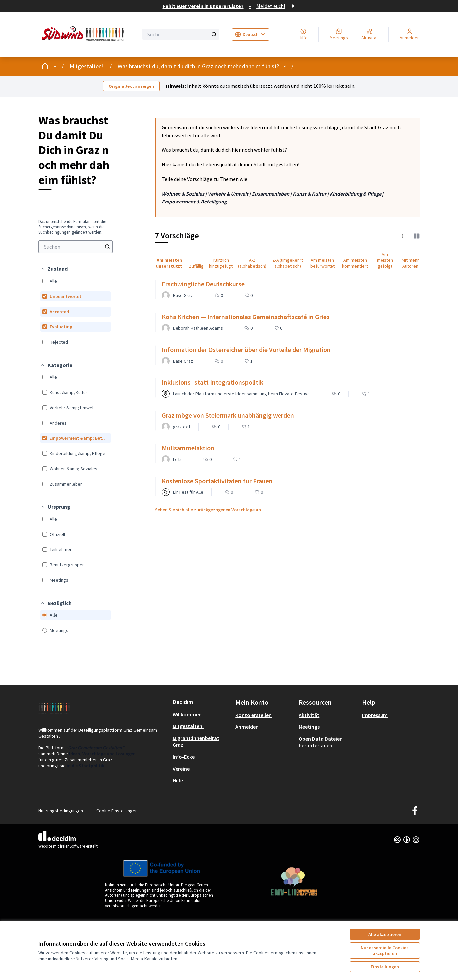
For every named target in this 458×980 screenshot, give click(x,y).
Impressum (375, 715)
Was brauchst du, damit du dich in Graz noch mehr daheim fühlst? (198, 66)
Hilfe (178, 780)
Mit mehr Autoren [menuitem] (410, 263)
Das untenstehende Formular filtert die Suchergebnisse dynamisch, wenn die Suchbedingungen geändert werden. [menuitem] (72, 227)
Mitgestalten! (87, 66)
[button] (54, 269)
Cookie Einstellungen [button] (117, 811)
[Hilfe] (303, 34)
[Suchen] (76, 247)
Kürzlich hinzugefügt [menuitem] (221, 263)
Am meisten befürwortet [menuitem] (323, 263)
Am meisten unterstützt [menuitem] (169, 263)
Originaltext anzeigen (131, 86)
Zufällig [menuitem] (196, 266)
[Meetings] (339, 34)
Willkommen (187, 714)
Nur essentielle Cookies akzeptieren (385, 951)
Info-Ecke (184, 757)
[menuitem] (76, 247)
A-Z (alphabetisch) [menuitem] (252, 263)
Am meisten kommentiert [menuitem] (355, 263)
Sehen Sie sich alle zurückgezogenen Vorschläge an (208, 510)
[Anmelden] (410, 34)
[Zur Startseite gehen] (84, 34)
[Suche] (181, 34)
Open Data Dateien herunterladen (321, 742)
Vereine (181, 769)
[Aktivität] (370, 34)
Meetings (309, 727)
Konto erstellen (254, 715)
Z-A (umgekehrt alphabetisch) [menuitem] (288, 263)
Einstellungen (385, 967)
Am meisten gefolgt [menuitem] (385, 260)
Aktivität (309, 715)
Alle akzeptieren (385, 934)
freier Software (73, 846)
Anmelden (247, 727)
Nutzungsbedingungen (61, 811)
